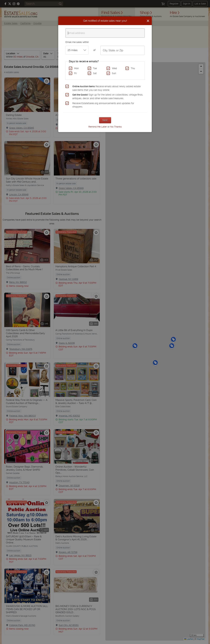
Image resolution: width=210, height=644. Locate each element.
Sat (95, 73)
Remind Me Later (98, 127)
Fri (75, 73)
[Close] (148, 21)
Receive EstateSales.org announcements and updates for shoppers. (103, 105)
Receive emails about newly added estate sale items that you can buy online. (106, 88)
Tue (95, 68)
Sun (114, 73)
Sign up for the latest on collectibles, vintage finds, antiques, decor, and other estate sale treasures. (108, 97)
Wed (114, 68)
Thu (133, 68)
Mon (76, 68)
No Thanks (116, 127)
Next (105, 120)
